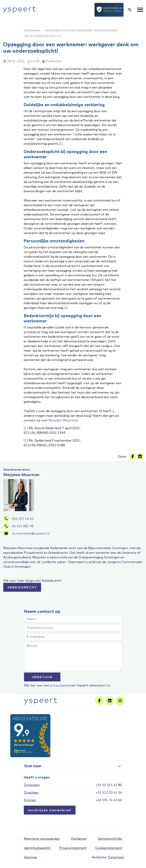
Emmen (30, 800)
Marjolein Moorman (63, 420)
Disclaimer (79, 839)
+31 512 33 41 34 (109, 792)
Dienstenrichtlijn (110, 839)
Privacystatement (73, 848)
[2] (66, 308)
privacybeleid (60, 685)
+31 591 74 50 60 (109, 800)
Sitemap (30, 857)
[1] (61, 144)
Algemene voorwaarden (42, 839)
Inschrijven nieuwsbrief (50, 810)
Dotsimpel (116, 857)
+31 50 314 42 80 (109, 785)
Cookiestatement (109, 848)
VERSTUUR (42, 677)
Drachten (31, 792)
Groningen (32, 785)
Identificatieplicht (37, 848)
